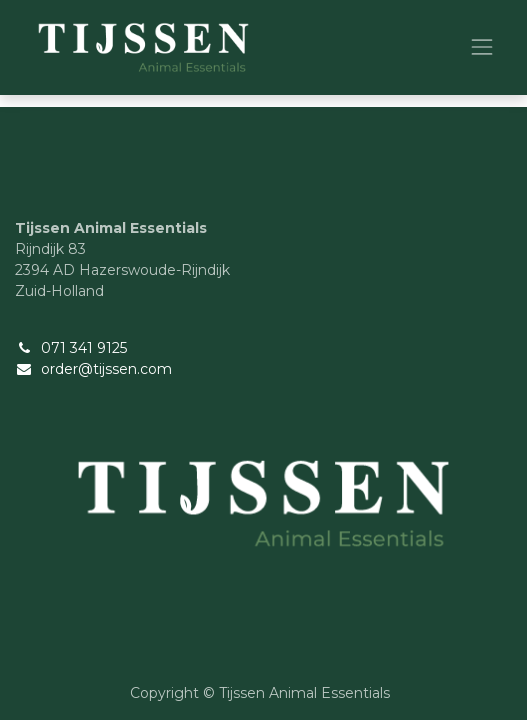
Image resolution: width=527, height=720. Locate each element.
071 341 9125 (84, 348)
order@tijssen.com (106, 369)
